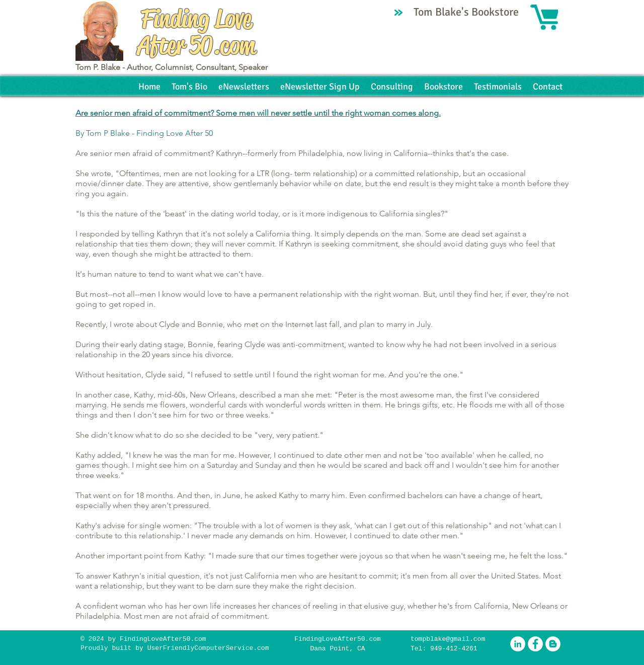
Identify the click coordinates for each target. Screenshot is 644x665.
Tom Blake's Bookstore (467, 12)
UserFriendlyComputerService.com (208, 648)
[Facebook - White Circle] (535, 644)
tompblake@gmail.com (448, 639)
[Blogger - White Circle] (553, 644)
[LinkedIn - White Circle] (518, 644)
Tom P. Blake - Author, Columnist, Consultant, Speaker (172, 67)
